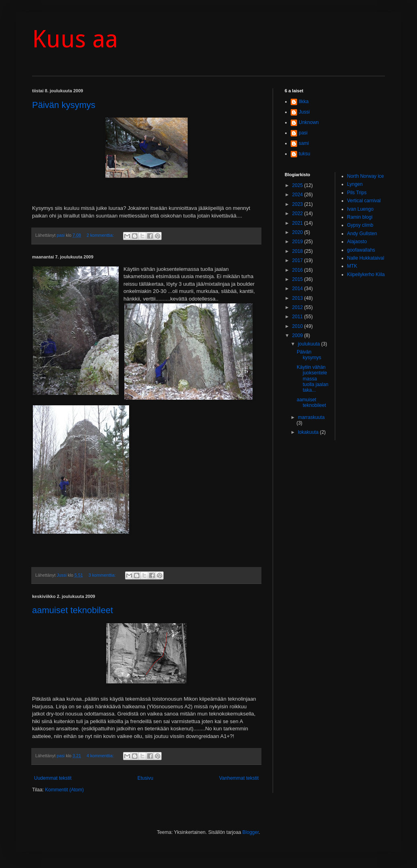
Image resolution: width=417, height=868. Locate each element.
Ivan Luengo (360, 209)
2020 (298, 232)
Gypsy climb (360, 225)
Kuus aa (75, 39)
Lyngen (355, 184)
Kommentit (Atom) (64, 790)
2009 (298, 335)
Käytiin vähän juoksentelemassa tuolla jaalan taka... (313, 379)
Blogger (251, 832)
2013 (298, 298)
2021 (298, 223)
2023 (298, 204)
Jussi (304, 112)
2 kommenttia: (101, 235)
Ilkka (304, 102)
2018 (298, 251)
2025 (298, 185)
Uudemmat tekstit (53, 778)
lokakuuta (309, 432)
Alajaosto (357, 242)
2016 (298, 270)
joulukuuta (310, 344)
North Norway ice (366, 176)
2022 (298, 213)
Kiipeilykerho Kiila (366, 274)
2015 (298, 279)
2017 (298, 260)
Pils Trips (357, 193)
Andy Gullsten (362, 234)
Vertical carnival (364, 201)
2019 (298, 242)
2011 (298, 317)
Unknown (309, 122)
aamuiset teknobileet (73, 610)
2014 (298, 289)
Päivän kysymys (64, 105)
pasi (303, 133)
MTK (352, 266)
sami (304, 143)
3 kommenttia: (103, 575)
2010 (298, 326)
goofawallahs (361, 250)
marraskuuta (311, 417)
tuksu (305, 154)
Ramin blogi (360, 217)
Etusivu (145, 778)
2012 (298, 307)
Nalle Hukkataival (366, 258)
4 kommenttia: (101, 756)
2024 (298, 195)
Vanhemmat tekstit (239, 778)
